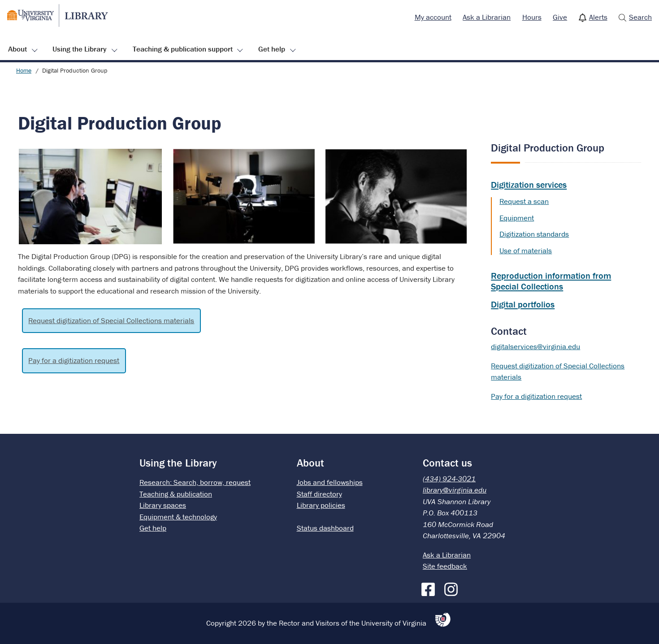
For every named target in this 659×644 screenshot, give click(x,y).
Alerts (598, 17)
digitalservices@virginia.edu (535, 346)
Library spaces (163, 505)
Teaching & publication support (183, 49)
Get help (272, 49)
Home (24, 70)
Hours (532, 17)
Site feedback (445, 566)
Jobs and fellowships (330, 482)
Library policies (321, 505)
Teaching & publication (176, 494)
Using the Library (80, 49)
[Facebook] (430, 588)
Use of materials (526, 251)
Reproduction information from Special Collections (551, 281)
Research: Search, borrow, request (195, 482)
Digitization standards (534, 234)
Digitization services (529, 184)
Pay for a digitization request (74, 360)
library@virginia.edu (455, 490)
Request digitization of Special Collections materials (111, 320)
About (17, 49)
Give (560, 17)
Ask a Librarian (487, 17)
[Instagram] (453, 588)
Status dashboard (325, 528)
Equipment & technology (178, 517)
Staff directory (319, 494)
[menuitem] (433, 17)
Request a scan (524, 201)
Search (640, 17)
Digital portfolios (523, 304)
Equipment (517, 218)
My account (433, 17)
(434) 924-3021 (449, 479)
